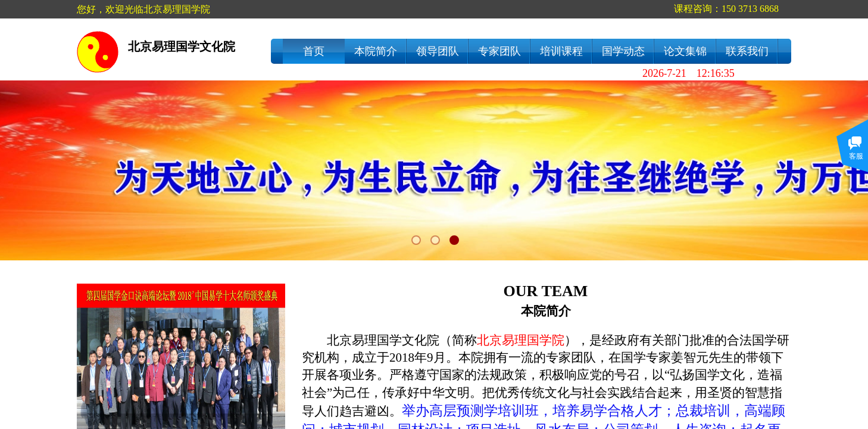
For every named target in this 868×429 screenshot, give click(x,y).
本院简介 (376, 51)
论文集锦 (685, 51)
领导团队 (438, 51)
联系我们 (747, 51)
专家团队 (499, 51)
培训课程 (561, 51)
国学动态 (623, 51)
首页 (314, 51)
